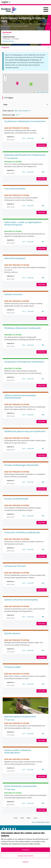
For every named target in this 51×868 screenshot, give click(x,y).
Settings (25, 862)
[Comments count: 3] (43, 684)
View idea (42, 145)
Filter (25, 105)
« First (15, 818)
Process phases (8, 41)
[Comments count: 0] (43, 172)
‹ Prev (22, 818)
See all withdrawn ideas (41, 822)
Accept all (25, 850)
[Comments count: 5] (43, 549)
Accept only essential (25, 856)
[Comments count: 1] (43, 138)
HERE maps (45, 92)
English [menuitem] (5, 2)
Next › (29, 818)
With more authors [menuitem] (22, 111)
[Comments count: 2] (43, 242)
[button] (17, 83)
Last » (36, 818)
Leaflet (36, 92)
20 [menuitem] (17, 115)
